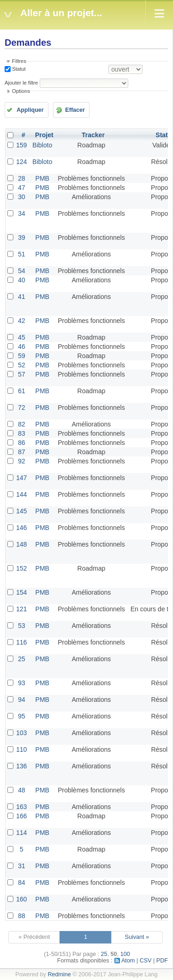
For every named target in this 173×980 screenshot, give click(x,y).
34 (22, 213)
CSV (146, 961)
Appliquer (30, 110)
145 (21, 511)
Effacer (75, 110)
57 (22, 374)
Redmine (59, 974)
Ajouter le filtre (21, 83)
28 (22, 178)
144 (21, 494)
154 (21, 592)
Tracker (93, 135)
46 (22, 347)
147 (21, 478)
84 (22, 883)
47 (22, 188)
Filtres (19, 61)
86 (22, 443)
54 (22, 271)
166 (21, 816)
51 (22, 254)
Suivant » (137, 937)
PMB (42, 178)
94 (22, 700)
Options (21, 91)
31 (22, 866)
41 (22, 297)
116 (21, 642)
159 (21, 145)
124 (21, 162)
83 (22, 433)
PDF (162, 961)
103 (21, 733)
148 (21, 544)
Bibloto (42, 145)
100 (125, 954)
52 (22, 365)
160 (21, 899)
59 (22, 356)
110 (21, 749)
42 (22, 321)
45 (22, 337)
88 (22, 916)
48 (22, 790)
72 (22, 408)
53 (22, 626)
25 (22, 659)
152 (21, 568)
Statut (18, 69)
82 (22, 424)
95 (22, 716)
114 (21, 833)
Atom (128, 961)
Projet (44, 135)
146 (21, 528)
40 (22, 280)
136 (21, 766)
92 (22, 461)
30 (22, 197)
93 (22, 683)
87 (22, 452)
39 (22, 237)
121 (21, 609)
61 (22, 391)
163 (21, 807)
